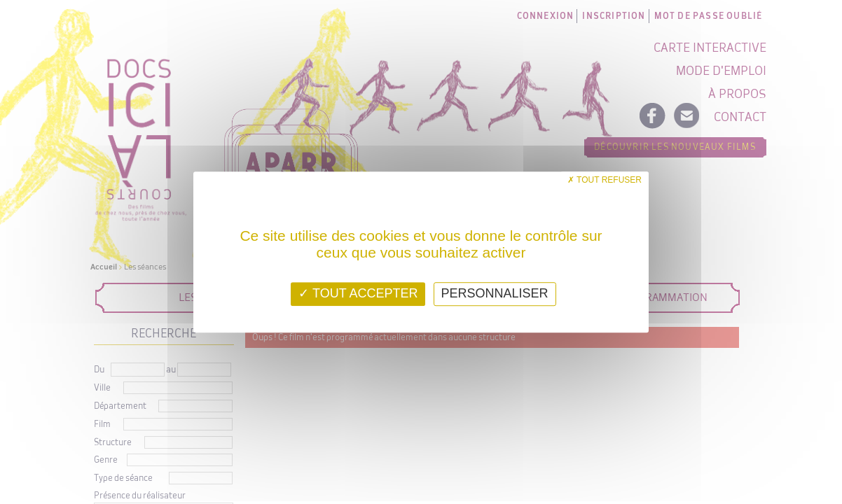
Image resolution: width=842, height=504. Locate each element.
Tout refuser (605, 180)
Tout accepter (358, 293)
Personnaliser (495, 293)
